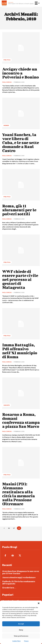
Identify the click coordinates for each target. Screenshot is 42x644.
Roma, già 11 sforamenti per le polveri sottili (19, 210)
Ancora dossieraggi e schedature (19, 577)
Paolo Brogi (7, 82)
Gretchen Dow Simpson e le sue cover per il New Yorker (21, 572)
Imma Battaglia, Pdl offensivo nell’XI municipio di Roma (20, 351)
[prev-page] (4, 528)
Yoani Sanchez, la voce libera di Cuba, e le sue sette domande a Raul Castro (21, 142)
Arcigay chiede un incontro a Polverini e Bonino (21, 73)
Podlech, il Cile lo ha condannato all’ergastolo (19, 583)
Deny (21, 630)
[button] (39, 603)
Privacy (26, 641)
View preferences (21, 636)
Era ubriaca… (9, 588)
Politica (7, 60)
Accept (21, 624)
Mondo (6, 125)
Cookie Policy (16, 641)
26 (9, 528)
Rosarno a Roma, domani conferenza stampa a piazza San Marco (21, 420)
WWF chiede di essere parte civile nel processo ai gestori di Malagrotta (20, 279)
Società (7, 405)
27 (14, 528)
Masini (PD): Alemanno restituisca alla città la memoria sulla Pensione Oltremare (19, 494)
